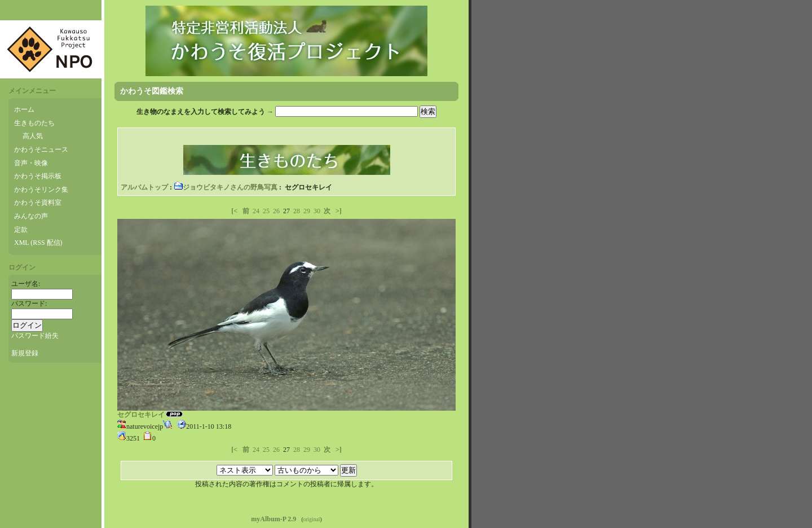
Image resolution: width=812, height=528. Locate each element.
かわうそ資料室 (38, 203)
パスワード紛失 (35, 336)
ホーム (24, 109)
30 (317, 211)
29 (307, 211)
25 (266, 211)
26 (276, 211)
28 (297, 211)
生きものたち (34, 123)
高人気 (33, 136)
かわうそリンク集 (41, 190)
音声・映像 (31, 163)
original (312, 519)
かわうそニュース (41, 149)
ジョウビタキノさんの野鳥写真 (226, 187)
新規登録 (25, 353)
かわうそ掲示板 (38, 176)
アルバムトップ (144, 187)
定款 (21, 230)
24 (256, 211)
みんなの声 (31, 216)
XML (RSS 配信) (38, 243)
